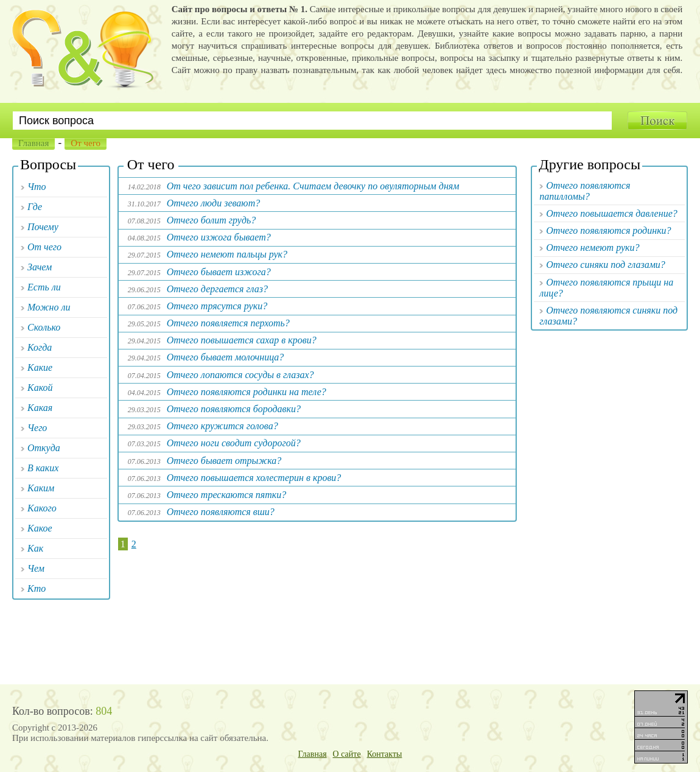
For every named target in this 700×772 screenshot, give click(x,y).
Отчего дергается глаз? (217, 289)
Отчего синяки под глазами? (606, 265)
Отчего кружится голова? (222, 426)
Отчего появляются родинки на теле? (247, 392)
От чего (44, 247)
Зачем (40, 267)
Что (37, 187)
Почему (43, 227)
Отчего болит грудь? (212, 220)
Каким (41, 488)
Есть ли (44, 287)
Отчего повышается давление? (611, 213)
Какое (40, 528)
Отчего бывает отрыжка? (224, 461)
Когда (40, 347)
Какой (40, 388)
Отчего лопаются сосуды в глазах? (240, 375)
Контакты (385, 754)
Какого (42, 508)
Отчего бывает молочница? (226, 357)
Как (35, 548)
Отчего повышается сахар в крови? (242, 340)
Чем (36, 568)
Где (35, 207)
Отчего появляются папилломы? (585, 191)
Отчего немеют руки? (593, 247)
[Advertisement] (317, 610)
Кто (37, 588)
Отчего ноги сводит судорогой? (234, 443)
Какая (40, 408)
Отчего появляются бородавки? (234, 409)
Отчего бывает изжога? (219, 272)
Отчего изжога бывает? (219, 237)
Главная (33, 143)
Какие (40, 367)
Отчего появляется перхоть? (228, 323)
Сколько (44, 327)
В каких (43, 468)
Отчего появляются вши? (221, 512)
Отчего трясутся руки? (217, 306)
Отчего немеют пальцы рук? (227, 254)
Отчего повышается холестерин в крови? (254, 478)
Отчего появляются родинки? (608, 230)
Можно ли (49, 307)
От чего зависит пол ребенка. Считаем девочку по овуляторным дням (313, 186)
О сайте (347, 754)
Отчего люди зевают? (213, 203)
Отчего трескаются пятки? (227, 495)
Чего (37, 428)
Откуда (44, 448)
